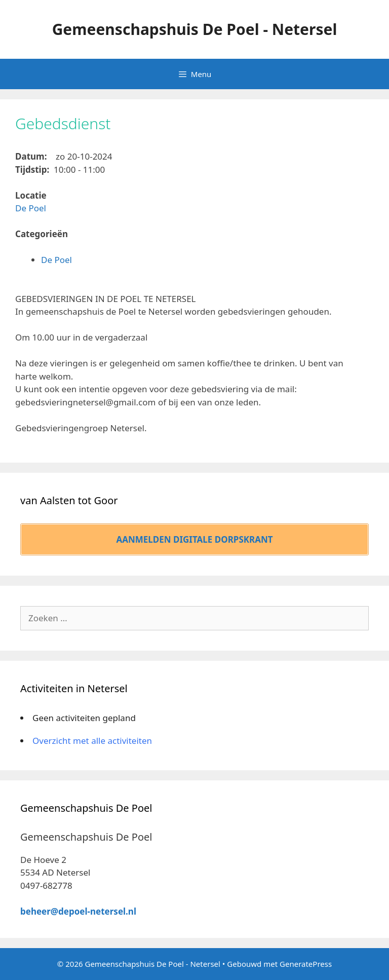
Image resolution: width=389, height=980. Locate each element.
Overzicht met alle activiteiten (92, 741)
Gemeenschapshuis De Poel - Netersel (195, 29)
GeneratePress (306, 964)
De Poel (31, 208)
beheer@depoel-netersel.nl (78, 911)
